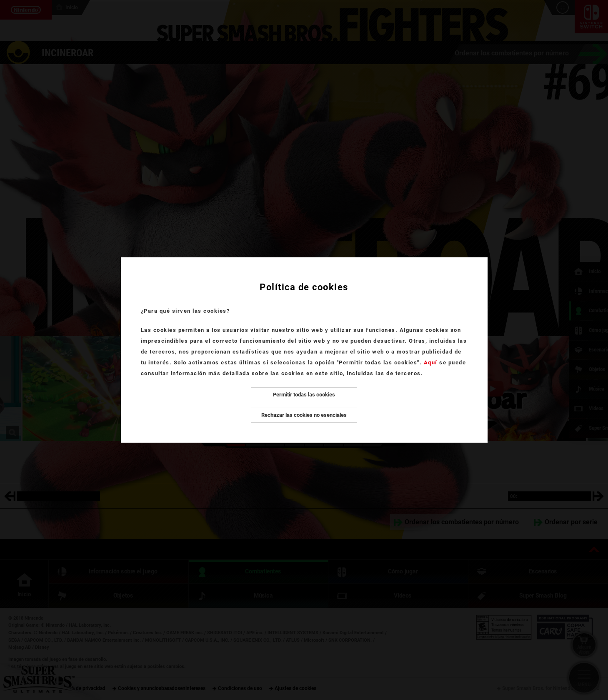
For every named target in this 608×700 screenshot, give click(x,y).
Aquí (431, 362)
